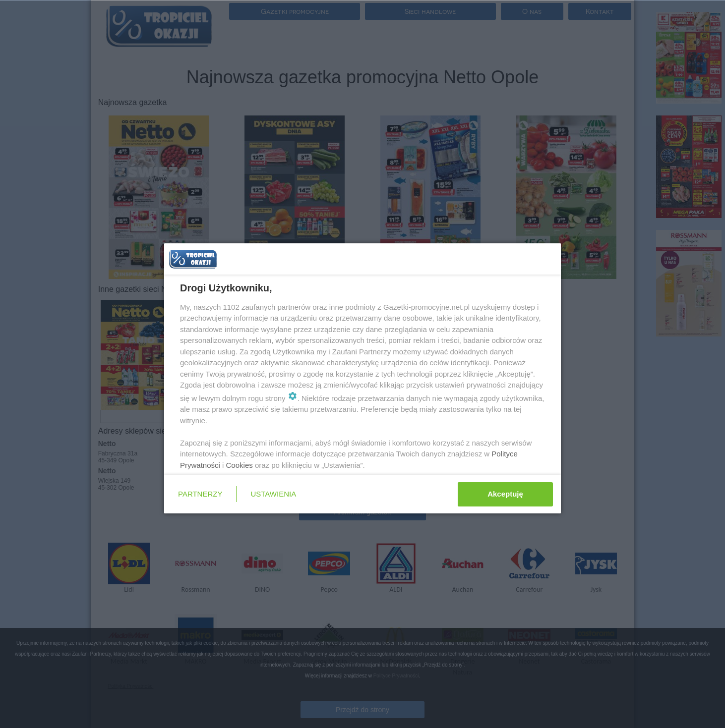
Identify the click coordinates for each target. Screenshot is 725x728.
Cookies (240, 465)
